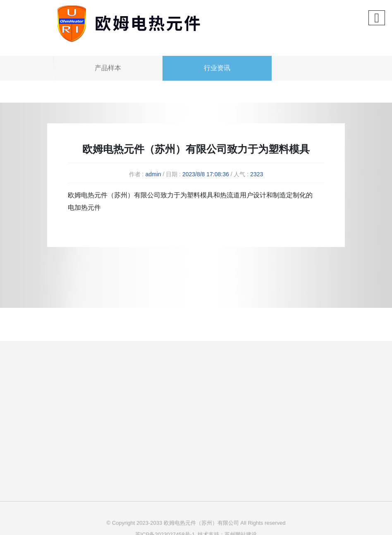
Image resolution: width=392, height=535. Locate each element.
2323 (257, 174)
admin (153, 174)
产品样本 (108, 76)
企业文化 (185, 433)
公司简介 (185, 418)
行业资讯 (217, 76)
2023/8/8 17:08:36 (206, 174)
